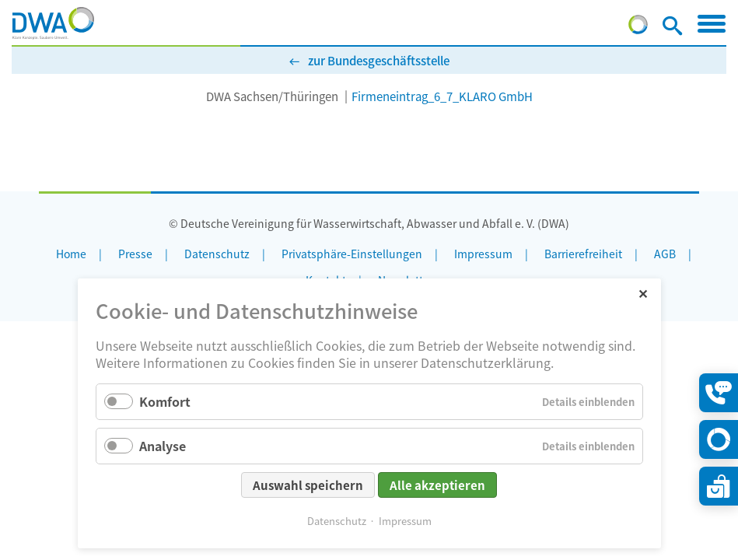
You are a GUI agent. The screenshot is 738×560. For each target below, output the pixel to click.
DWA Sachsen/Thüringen (272, 96)
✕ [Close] (643, 293)
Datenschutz (337, 521)
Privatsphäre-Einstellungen (352, 254)
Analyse (163, 446)
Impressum (405, 521)
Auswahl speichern (308, 485)
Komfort (165, 401)
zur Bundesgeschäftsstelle (379, 60)
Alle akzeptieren (437, 485)
